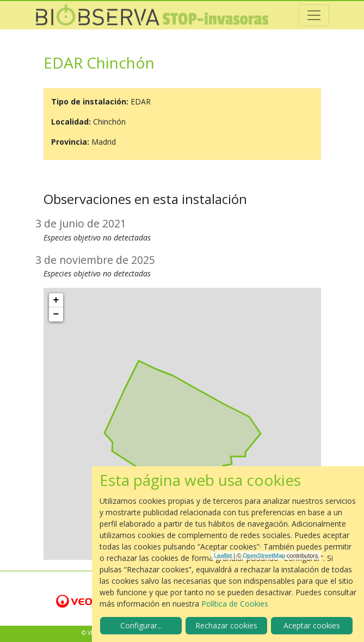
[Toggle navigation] (314, 15)
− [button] (56, 314)
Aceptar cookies (312, 625)
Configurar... (141, 625)
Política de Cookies (235, 604)
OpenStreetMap (264, 555)
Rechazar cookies (226, 625)
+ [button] (56, 300)
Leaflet (223, 555)
